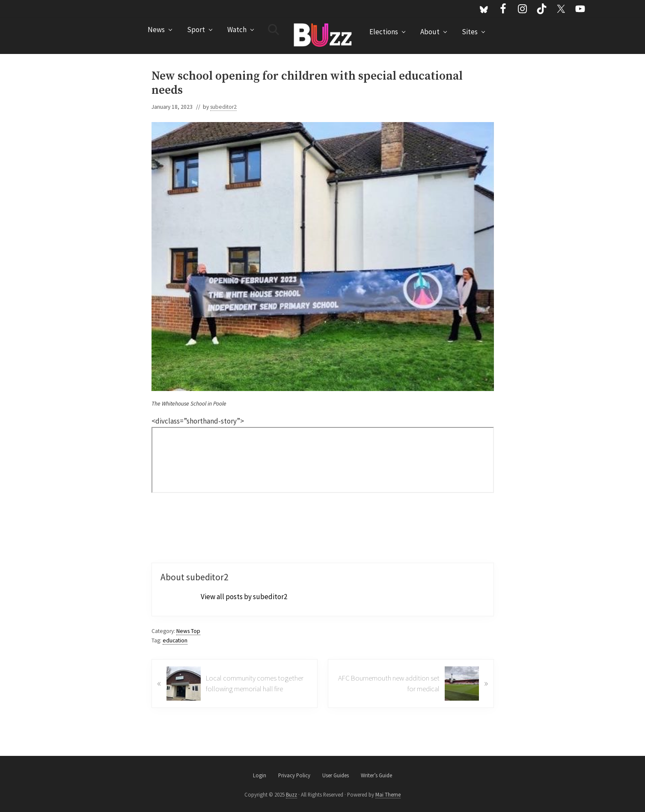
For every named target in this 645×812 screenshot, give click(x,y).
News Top (188, 631)
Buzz (291, 794)
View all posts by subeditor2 (244, 597)
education (175, 640)
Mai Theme (388, 794)
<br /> (323, 460)
